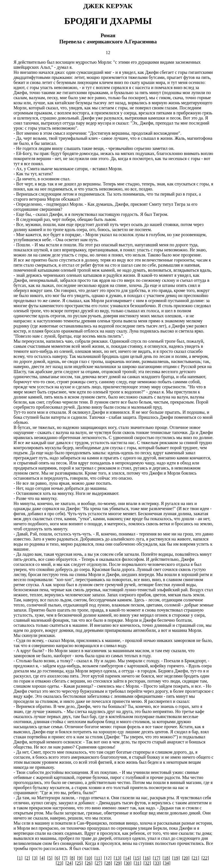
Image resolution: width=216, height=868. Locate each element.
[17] (157, 858)
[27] (99, 863)
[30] (128, 863)
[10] (88, 858)
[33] (157, 863)
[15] (137, 858)
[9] (80, 858)
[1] (20, 858)
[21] (196, 858)
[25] (79, 863)
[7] (65, 858)
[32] (147, 863)
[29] (118, 863)
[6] (57, 858)
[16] (147, 858)
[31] (137, 863)
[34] (167, 863)
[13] (117, 858)
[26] (89, 863)
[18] (166, 858)
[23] (59, 863)
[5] (50, 858)
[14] (127, 858)
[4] (42, 858)
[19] (176, 858)
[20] (186, 858)
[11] (98, 858)
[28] (108, 863)
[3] (35, 858)
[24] (69, 863)
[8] (72, 858)
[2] (27, 858)
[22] (205, 858)
